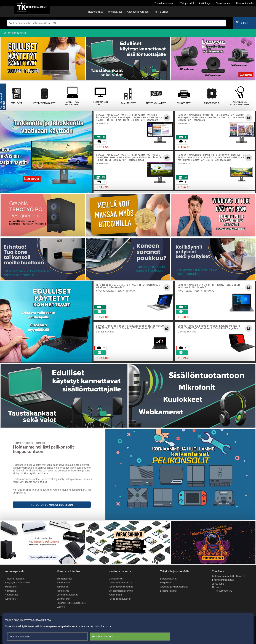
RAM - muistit (128, 96)
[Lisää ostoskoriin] (167, 118)
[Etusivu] (32, 7)
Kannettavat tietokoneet (72, 96)
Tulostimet (184, 96)
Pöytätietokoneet (44, 96)
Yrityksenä (10, 591)
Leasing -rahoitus (169, 591)
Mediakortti (11, 587)
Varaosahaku (115, 595)
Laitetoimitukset (168, 579)
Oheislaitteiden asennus (121, 591)
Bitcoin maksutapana (67, 595)
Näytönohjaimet (156, 96)
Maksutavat (63, 591)
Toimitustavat (64, 583)
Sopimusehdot (64, 599)
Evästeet (61, 607)
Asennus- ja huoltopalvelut (240, 96)
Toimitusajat (63, 587)
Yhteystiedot (11, 595)
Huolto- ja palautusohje (120, 599)
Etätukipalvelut (116, 579)
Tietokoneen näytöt (100, 96)
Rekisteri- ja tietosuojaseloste (72, 603)
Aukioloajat (11, 599)
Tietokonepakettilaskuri (120, 583)
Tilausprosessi (64, 579)
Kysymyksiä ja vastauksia (18, 583)
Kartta (217, 588)
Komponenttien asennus (121, 587)
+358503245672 (222, 591)
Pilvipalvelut (166, 583)
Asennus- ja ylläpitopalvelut (174, 587)
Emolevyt (16, 96)
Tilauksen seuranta (15, 579)
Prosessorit (212, 96)
